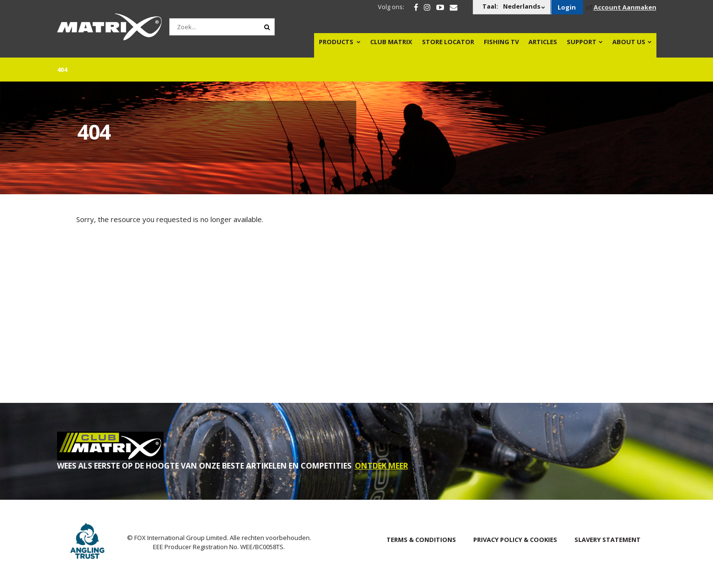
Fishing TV (501, 42)
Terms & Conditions (421, 540)
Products (336, 42)
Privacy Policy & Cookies (515, 540)
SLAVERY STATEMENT (608, 540)
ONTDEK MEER (381, 466)
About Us (629, 42)
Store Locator (448, 42)
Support (582, 42)
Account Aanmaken (625, 7)
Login (567, 7)
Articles (543, 42)
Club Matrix (391, 42)
